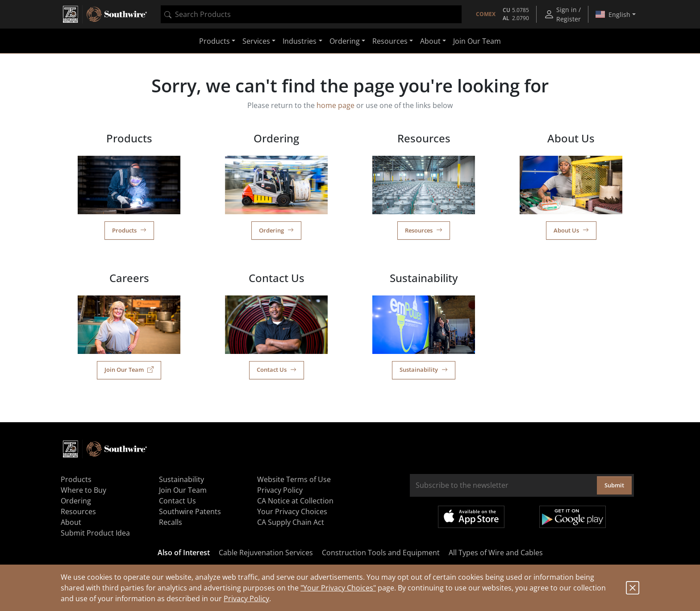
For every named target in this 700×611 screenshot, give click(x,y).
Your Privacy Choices (292, 511)
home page (335, 105)
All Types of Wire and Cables (496, 553)
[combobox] (311, 14)
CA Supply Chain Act (291, 522)
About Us (571, 230)
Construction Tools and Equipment (381, 553)
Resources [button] (390, 41)
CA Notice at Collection (295, 501)
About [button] (430, 41)
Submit (614, 485)
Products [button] (215, 41)
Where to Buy (83, 490)
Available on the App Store (471, 517)
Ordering (276, 230)
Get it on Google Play (573, 517)
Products (129, 230)
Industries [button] (300, 41)
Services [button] (256, 41)
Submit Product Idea (95, 533)
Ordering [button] (345, 41)
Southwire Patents (190, 511)
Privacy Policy (246, 599)
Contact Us (277, 370)
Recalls (171, 522)
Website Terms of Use (294, 479)
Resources (424, 230)
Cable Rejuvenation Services (266, 553)
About (71, 522)
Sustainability (424, 370)
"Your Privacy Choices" (338, 588)
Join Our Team (477, 41)
